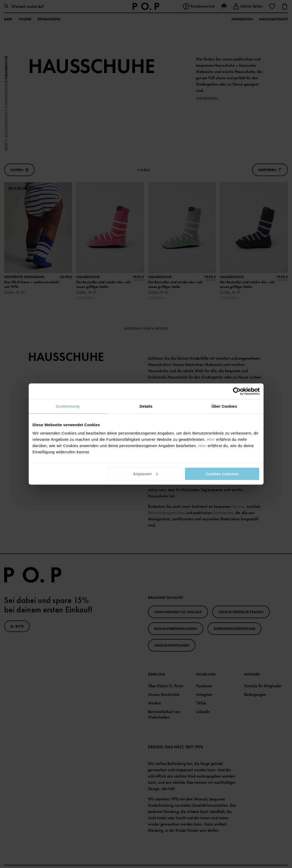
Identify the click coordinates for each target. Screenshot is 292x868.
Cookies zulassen (222, 474)
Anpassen (145, 474)
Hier (211, 439)
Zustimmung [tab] (68, 406)
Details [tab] (146, 406)
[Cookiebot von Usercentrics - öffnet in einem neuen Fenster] (237, 391)
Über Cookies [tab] (224, 406)
